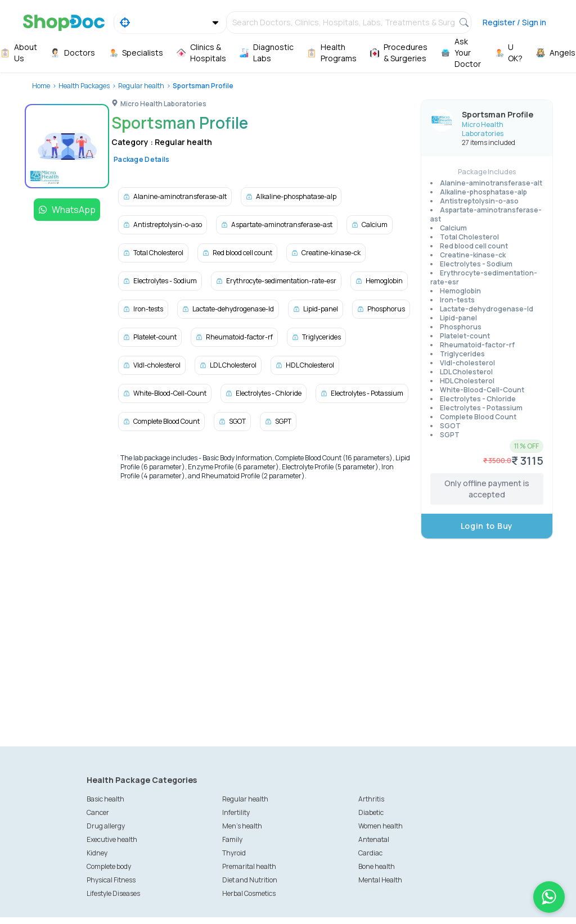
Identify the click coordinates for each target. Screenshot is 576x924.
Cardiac (370, 853)
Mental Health (380, 880)
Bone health (377, 866)
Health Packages (84, 86)
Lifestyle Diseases (113, 893)
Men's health (242, 826)
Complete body (109, 866)
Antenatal (374, 839)
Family (232, 839)
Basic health (105, 799)
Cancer (98, 812)
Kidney (97, 853)
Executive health (112, 839)
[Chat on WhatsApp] (549, 897)
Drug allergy (106, 826)
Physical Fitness (111, 880)
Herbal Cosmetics (249, 893)
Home (41, 86)
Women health (381, 826)
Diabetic (371, 812)
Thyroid (234, 853)
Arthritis (371, 799)
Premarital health (249, 866)
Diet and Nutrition (250, 880)
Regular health (141, 86)
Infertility (236, 812)
